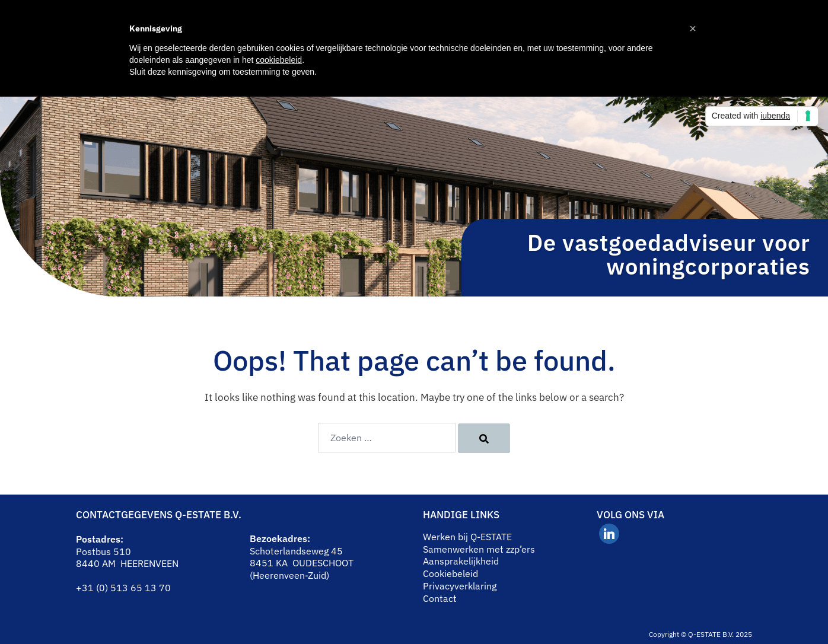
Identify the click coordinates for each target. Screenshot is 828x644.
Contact (440, 598)
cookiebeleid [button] (279, 60)
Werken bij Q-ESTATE (467, 537)
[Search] (484, 438)
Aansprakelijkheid (461, 561)
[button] (693, 28)
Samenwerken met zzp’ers (479, 549)
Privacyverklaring (460, 586)
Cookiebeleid (450, 573)
